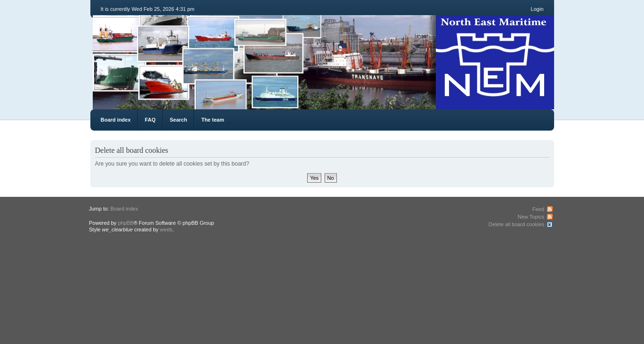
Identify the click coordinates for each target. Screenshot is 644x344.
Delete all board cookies (516, 224)
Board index (116, 120)
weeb (166, 229)
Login (537, 9)
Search (179, 120)
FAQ (150, 120)
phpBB (126, 223)
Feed (538, 209)
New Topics (531, 217)
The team (212, 120)
